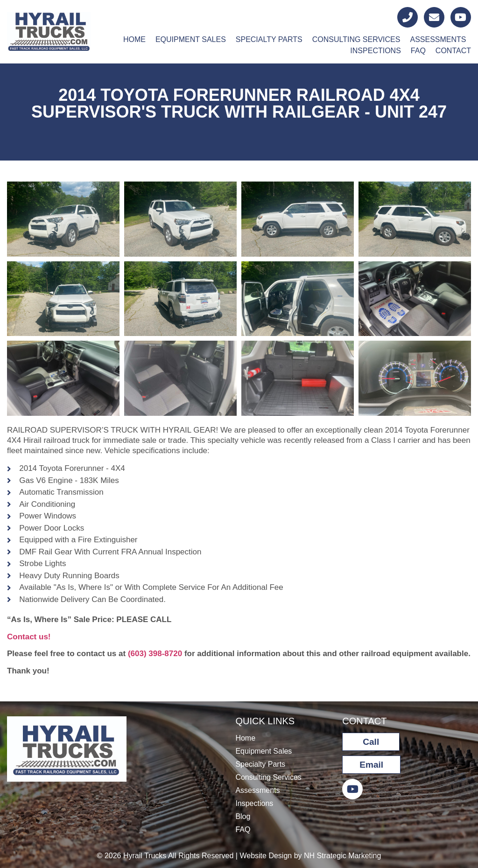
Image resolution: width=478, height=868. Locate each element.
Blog (243, 816)
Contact (453, 51)
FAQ (418, 51)
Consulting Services (356, 39)
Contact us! (29, 637)
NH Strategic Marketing (342, 856)
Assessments (438, 39)
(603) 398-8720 (155, 654)
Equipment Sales (191, 39)
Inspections (375, 51)
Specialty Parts (269, 39)
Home (134, 39)
